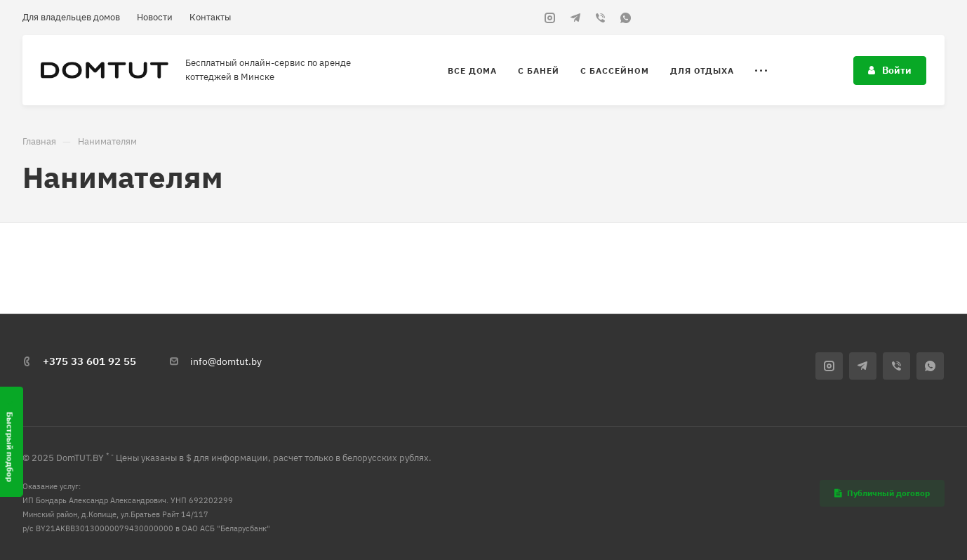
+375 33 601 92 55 (89, 361)
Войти (890, 70)
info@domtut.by (226, 361)
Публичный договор (882, 493)
